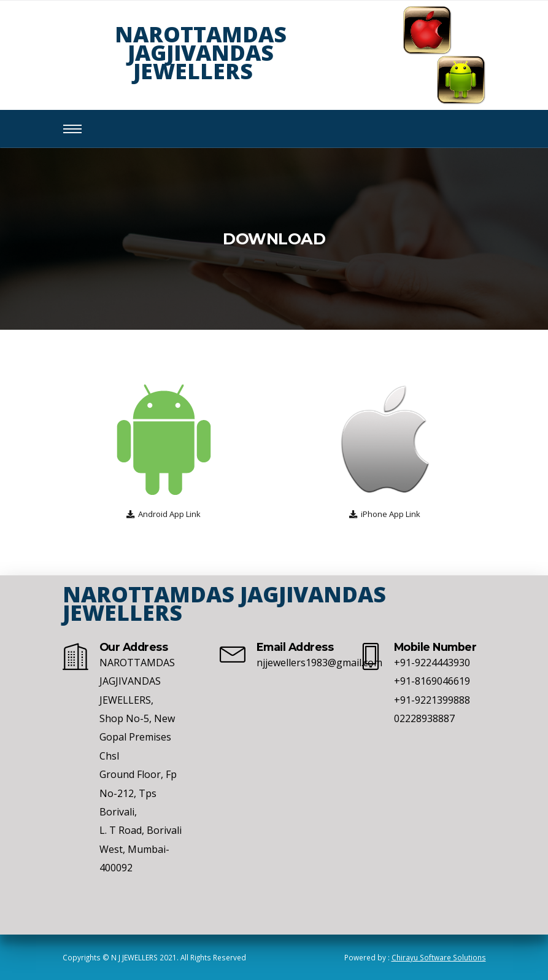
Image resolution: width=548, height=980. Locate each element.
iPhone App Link (391, 514)
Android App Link (169, 514)
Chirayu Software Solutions (439, 957)
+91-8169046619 (432, 681)
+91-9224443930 (432, 663)
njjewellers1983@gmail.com (319, 663)
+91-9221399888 (432, 700)
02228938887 (424, 718)
